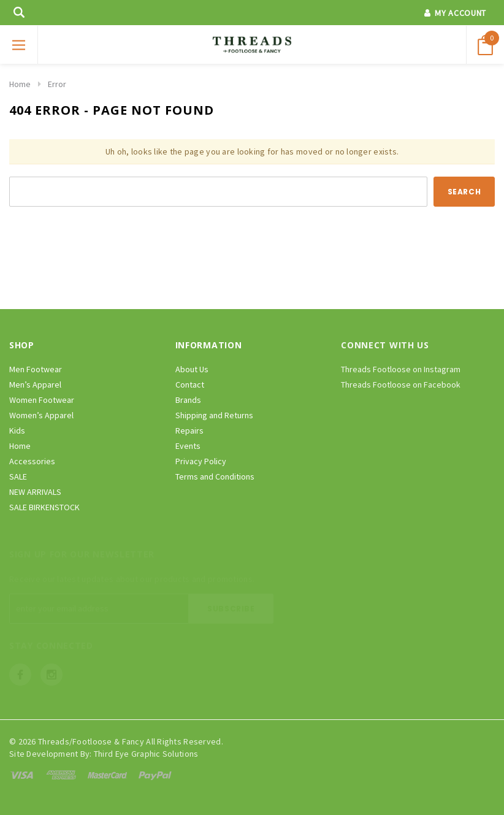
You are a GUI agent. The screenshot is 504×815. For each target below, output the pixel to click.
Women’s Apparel (41, 415)
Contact (190, 385)
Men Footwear (36, 369)
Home (20, 84)
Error (57, 84)
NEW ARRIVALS (35, 492)
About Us (192, 369)
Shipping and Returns (214, 415)
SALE (18, 476)
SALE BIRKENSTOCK (44, 507)
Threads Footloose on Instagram (401, 369)
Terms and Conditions (215, 476)
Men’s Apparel (35, 385)
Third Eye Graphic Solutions (146, 754)
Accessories (32, 461)
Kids (17, 430)
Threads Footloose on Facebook (401, 385)
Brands (188, 400)
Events (188, 446)
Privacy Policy (201, 461)
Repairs (189, 430)
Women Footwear (42, 400)
